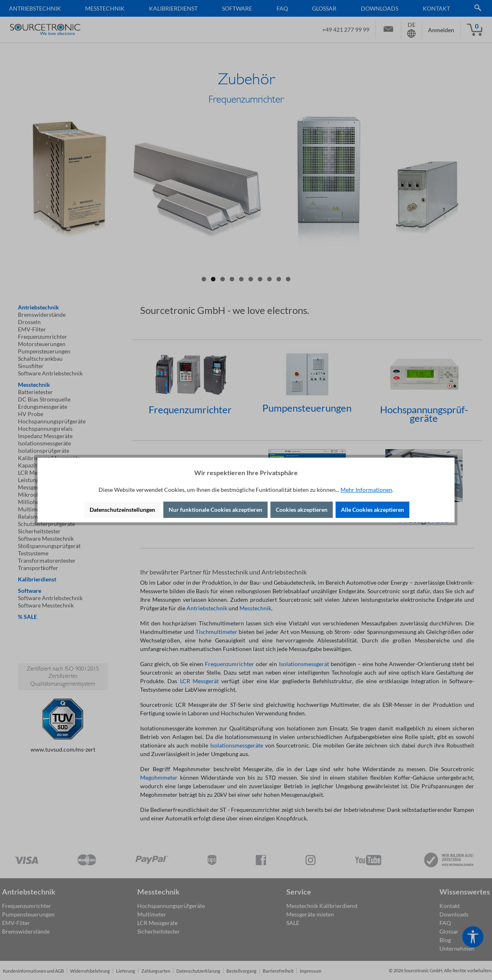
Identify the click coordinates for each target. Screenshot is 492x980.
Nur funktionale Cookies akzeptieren (215, 510)
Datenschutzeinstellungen (122, 510)
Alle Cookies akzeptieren (372, 510)
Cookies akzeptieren (302, 510)
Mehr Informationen (366, 490)
